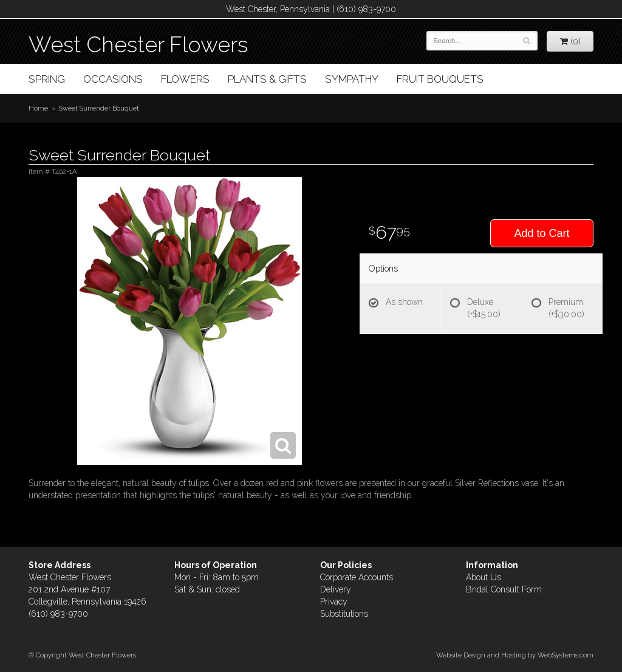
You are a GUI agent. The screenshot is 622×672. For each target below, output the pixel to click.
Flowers (185, 79)
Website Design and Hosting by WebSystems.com (515, 655)
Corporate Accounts (357, 577)
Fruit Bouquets (440, 79)
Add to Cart (542, 233)
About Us (484, 577)
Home (38, 108)
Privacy (334, 602)
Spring (47, 79)
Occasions (113, 79)
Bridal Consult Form (504, 589)
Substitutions (344, 614)
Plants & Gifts (267, 79)
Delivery (336, 589)
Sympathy (352, 79)
